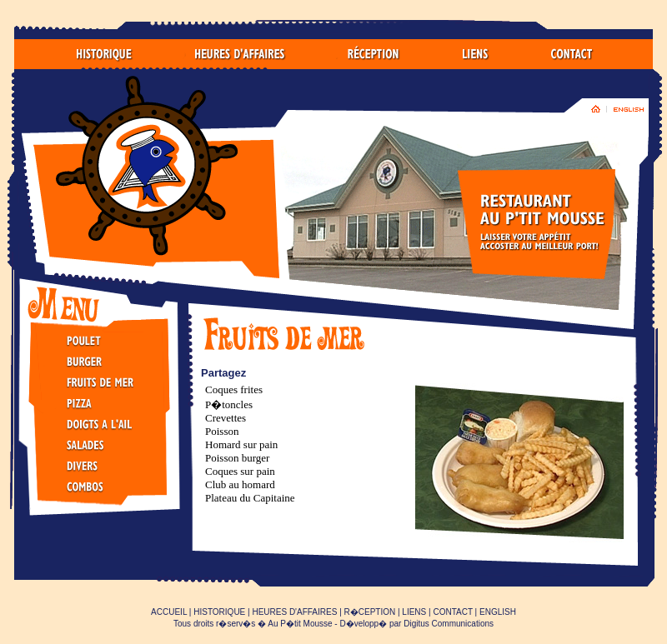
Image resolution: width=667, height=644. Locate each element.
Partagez (223, 373)
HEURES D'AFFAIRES (294, 612)
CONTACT (452, 612)
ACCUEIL (169, 612)
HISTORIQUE (219, 612)
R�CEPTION (370, 612)
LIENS (414, 612)
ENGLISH (498, 612)
